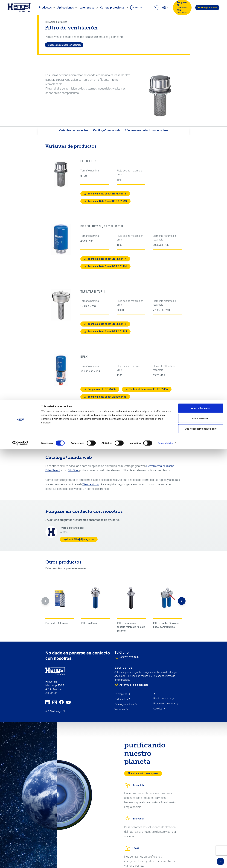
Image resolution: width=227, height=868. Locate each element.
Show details (165, 43)
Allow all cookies (201, 8)
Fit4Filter (73, 470)
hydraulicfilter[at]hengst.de (79, 539)
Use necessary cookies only (201, 29)
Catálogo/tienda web (106, 130)
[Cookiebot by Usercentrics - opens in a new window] (20, 43)
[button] (45, 601)
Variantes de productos (73, 130)
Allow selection (201, 19)
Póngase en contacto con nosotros (146, 130)
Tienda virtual (91, 484)
